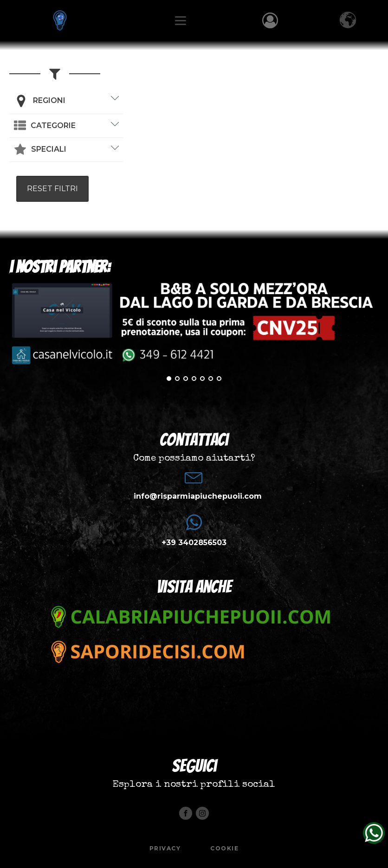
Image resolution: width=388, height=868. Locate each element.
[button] (45, 126)
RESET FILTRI (52, 189)
